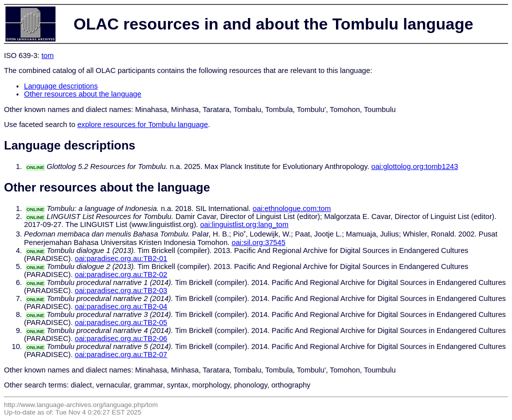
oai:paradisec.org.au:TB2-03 (121, 290)
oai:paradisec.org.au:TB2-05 (121, 322)
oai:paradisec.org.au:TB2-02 (121, 274)
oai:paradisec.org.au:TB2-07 (121, 354)
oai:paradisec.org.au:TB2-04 (121, 306)
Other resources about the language (83, 94)
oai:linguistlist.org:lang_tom (244, 224)
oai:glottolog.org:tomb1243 (415, 166)
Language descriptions (61, 86)
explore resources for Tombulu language (143, 124)
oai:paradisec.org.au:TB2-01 (121, 258)
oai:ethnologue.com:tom (291, 208)
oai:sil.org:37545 (258, 242)
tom (47, 55)
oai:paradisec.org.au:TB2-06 (121, 338)
